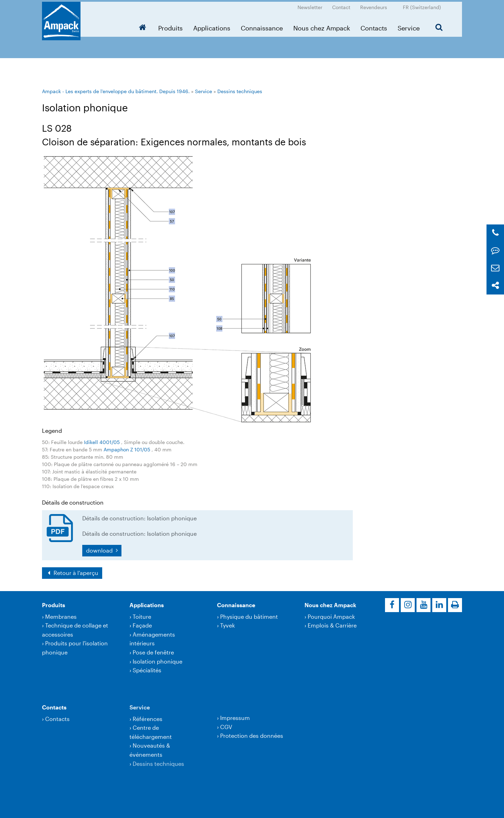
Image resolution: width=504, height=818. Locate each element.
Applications (212, 26)
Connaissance (262, 26)
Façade (142, 625)
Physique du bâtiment (249, 616)
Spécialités (147, 670)
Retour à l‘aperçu (75, 573)
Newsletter (310, 5)
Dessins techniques (240, 91)
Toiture (142, 616)
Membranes (61, 616)
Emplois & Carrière (332, 625)
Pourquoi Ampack (331, 616)
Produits (170, 26)
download (100, 550)
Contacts (374, 26)
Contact (341, 5)
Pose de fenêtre (153, 652)
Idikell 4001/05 (103, 442)
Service (409, 26)
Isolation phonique (157, 661)
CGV (226, 727)
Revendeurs (374, 5)
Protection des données (252, 736)
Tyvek (227, 625)
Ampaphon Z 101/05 (128, 449)
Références (148, 719)
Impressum (235, 718)
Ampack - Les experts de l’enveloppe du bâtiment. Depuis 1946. (116, 91)
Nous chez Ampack (322, 26)
